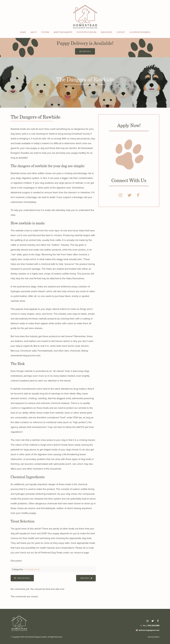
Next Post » (85, 578)
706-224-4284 (153, 626)
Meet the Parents (63, 32)
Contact (121, 32)
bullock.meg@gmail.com (149, 630)
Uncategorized (32, 569)
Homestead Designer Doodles (36, 637)
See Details (85, 51)
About (33, 32)
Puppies (45, 32)
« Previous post (23, 578)
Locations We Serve (140, 32)
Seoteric (156, 637)
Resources (106, 32)
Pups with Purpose (86, 32)
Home (23, 32)
